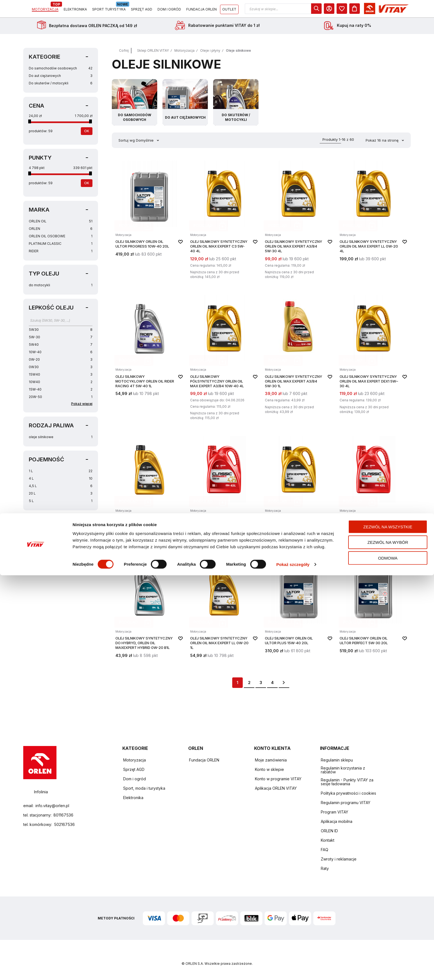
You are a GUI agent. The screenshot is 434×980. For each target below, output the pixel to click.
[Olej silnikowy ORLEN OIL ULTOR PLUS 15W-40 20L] (299, 611)
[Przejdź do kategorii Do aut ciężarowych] (185, 106)
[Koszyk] (405, 11)
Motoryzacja (184, 54)
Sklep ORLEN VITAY (153, 54)
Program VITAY (334, 812)
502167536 (64, 824)
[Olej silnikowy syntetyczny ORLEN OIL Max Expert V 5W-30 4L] (299, 492)
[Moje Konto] (380, 11)
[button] (334, 11)
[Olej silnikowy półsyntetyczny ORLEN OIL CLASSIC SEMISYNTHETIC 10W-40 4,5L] (224, 492)
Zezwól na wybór (388, 947)
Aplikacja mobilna (337, 822)
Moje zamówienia (271, 760)
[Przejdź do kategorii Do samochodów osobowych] (135, 106)
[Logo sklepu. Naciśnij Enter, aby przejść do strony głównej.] (49, 11)
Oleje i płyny (210, 54)
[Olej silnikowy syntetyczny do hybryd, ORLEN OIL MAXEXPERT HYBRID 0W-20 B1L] (149, 611)
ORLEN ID (329, 831)
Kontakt (328, 840)
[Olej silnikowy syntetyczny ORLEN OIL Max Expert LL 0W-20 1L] (224, 611)
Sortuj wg (127, 144)
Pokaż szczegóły (293, 969)
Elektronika (133, 798)
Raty (325, 869)
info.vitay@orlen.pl (52, 806)
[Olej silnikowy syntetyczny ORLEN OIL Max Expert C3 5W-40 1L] (149, 492)
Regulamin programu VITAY (346, 803)
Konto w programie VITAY (278, 779)
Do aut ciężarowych (61, 80)
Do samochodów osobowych (61, 72)
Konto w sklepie (269, 770)
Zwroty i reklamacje (339, 859)
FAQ (325, 850)
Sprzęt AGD (134, 770)
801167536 (63, 815)
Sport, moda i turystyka (144, 788)
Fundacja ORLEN (204, 760)
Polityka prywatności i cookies (348, 793)
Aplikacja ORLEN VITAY (276, 788)
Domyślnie (145, 144)
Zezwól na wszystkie (388, 931)
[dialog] (367, 11)
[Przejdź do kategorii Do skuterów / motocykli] (236, 106)
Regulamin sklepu (337, 760)
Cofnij (124, 54)
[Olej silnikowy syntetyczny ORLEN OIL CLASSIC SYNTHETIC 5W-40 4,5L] (373, 492)
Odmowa (388, 962)
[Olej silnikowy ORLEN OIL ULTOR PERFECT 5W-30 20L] (373, 611)
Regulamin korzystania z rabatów (343, 770)
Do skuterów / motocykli (61, 87)
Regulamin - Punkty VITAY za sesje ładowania (347, 782)
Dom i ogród (135, 779)
